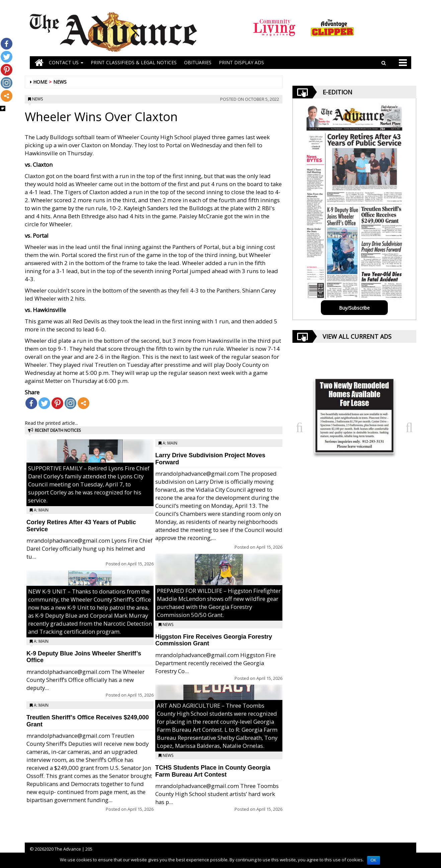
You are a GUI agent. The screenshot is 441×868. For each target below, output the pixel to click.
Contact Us (66, 62)
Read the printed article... (51, 423)
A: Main (41, 510)
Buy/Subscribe (354, 308)
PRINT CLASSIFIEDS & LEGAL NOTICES (134, 62)
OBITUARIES (198, 62)
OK (374, 860)
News (60, 82)
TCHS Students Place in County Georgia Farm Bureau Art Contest (213, 771)
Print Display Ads (241, 62)
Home (40, 82)
